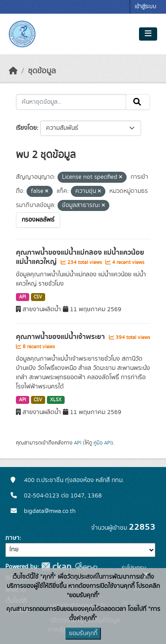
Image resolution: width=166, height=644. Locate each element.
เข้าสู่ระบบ (145, 7)
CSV (38, 297)
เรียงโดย (26, 128)
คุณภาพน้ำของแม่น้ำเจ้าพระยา (61, 337)
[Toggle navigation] (148, 34)
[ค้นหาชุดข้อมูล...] (71, 102)
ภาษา (12, 538)
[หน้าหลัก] (13, 71)
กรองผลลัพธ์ (38, 220)
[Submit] (138, 102)
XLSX (56, 400)
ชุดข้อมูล (42, 71)
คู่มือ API (102, 443)
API (23, 297)
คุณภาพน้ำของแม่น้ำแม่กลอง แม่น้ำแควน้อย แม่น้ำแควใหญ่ (80, 257)
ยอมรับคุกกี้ (83, 633)
